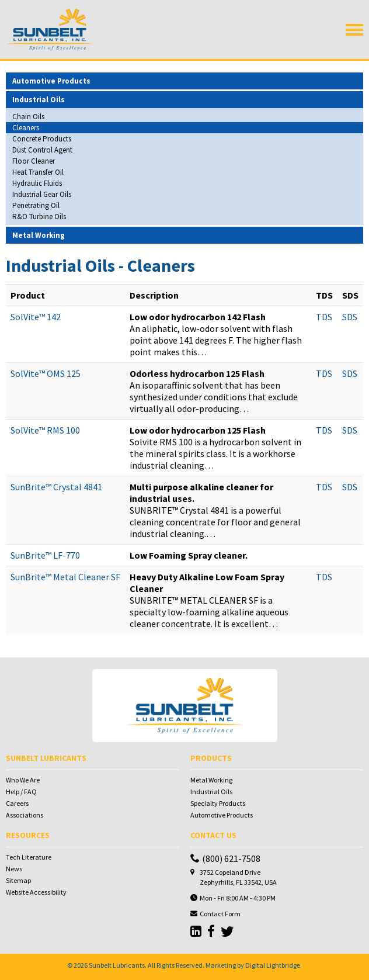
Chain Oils (28, 117)
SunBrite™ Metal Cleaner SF (65, 577)
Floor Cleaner (34, 161)
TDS (324, 317)
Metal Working (211, 780)
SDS (350, 317)
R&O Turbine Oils (39, 217)
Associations (25, 815)
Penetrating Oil (36, 205)
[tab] (184, 81)
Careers (17, 803)
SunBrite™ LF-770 (45, 555)
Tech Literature (29, 857)
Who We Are (23, 780)
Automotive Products (222, 815)
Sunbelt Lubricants (117, 965)
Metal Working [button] (39, 235)
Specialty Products (218, 803)
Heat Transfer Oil (38, 172)
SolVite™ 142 (36, 317)
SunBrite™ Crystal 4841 (56, 487)
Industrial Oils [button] (39, 100)
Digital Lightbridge (273, 965)
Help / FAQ (21, 792)
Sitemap (18, 880)
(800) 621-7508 (225, 858)
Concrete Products (42, 139)
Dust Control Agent (42, 150)
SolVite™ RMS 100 (45, 430)
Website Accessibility (36, 892)
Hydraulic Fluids (37, 183)
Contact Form (220, 914)
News (14, 869)
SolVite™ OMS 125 (46, 373)
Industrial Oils (211, 792)
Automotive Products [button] (51, 81)
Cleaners (26, 128)
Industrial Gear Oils (42, 194)
